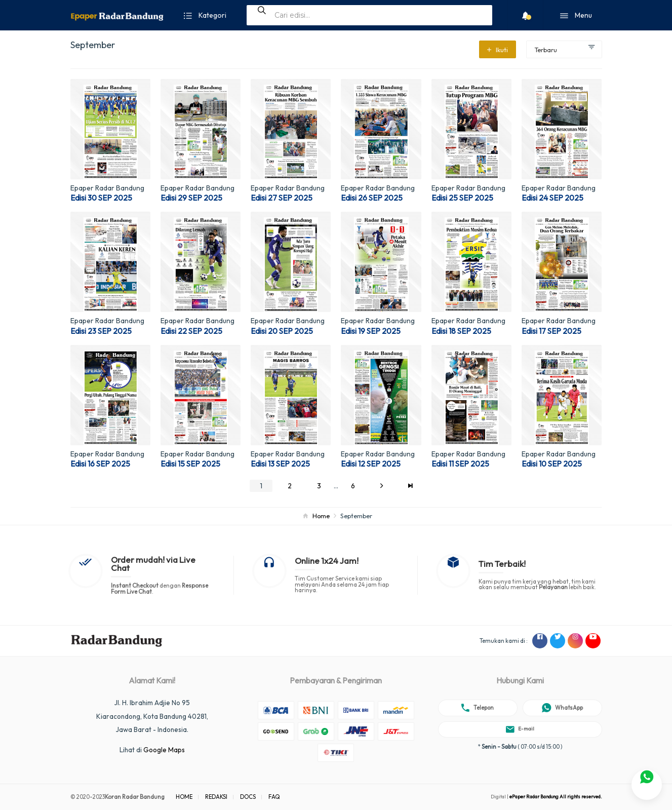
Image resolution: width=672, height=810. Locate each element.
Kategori (205, 16)
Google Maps (164, 750)
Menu (576, 16)
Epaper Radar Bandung (107, 188)
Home (321, 516)
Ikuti (498, 50)
